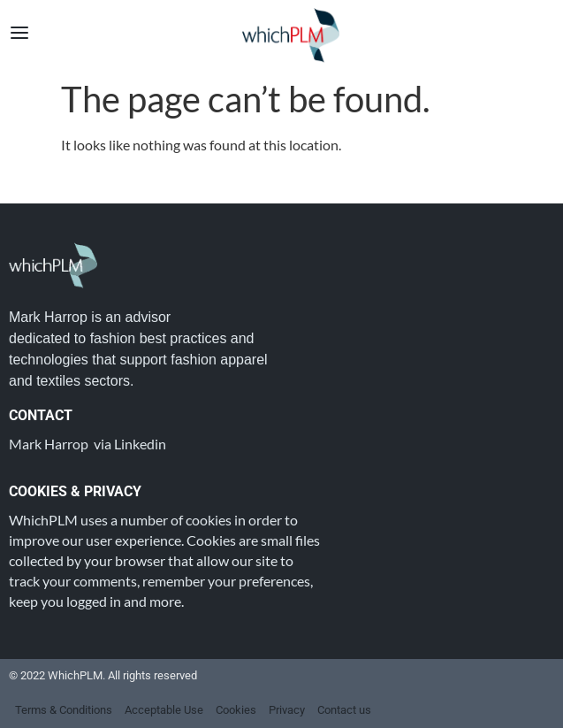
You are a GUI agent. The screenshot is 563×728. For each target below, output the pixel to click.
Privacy (287, 710)
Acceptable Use (164, 710)
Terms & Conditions (64, 710)
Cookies (236, 710)
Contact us (344, 710)
